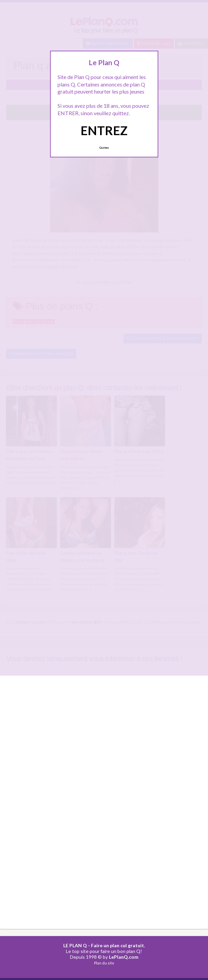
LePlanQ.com (124, 956)
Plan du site (104, 962)
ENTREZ (104, 130)
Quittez (104, 148)
